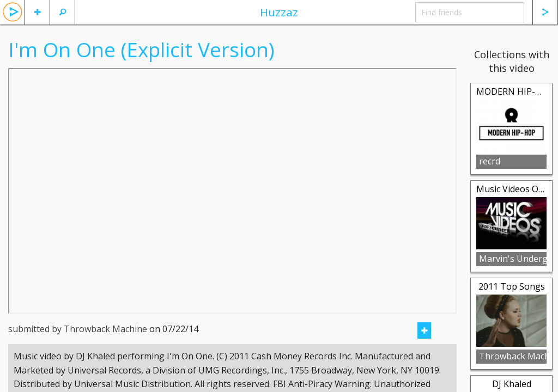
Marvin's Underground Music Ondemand (513, 259)
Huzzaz (279, 12)
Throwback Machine (513, 356)
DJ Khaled (512, 384)
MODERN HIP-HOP (515, 91)
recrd (490, 161)
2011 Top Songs (512, 286)
